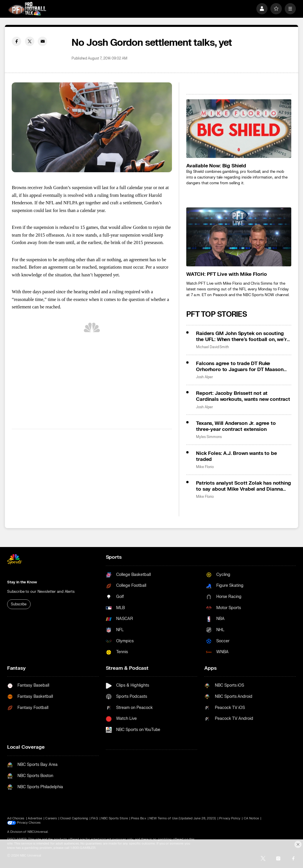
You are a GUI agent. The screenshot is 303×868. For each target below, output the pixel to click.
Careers (51, 818)
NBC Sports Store (115, 818)
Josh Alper (204, 377)
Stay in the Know (22, 582)
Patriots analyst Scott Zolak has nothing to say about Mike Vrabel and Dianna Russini (243, 486)
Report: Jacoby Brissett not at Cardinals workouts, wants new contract (243, 396)
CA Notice (251, 818)
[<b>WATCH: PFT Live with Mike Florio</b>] (239, 237)
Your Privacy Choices (33, 823)
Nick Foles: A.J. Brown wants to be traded (236, 456)
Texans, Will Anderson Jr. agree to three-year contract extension (236, 426)
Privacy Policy (230, 818)
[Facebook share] (16, 41)
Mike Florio (205, 467)
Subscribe (19, 604)
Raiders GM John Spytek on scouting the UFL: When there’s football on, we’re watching (243, 336)
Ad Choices (16, 818)
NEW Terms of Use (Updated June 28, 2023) (183, 818)
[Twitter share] (30, 41)
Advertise (35, 818)
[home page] (27, 9)
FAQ (95, 818)
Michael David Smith (212, 347)
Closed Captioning (74, 818)
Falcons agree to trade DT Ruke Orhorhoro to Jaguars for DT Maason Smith (240, 366)
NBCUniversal (38, 832)
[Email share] (42, 41)
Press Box (139, 818)
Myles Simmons (209, 437)
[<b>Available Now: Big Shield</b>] (239, 129)
